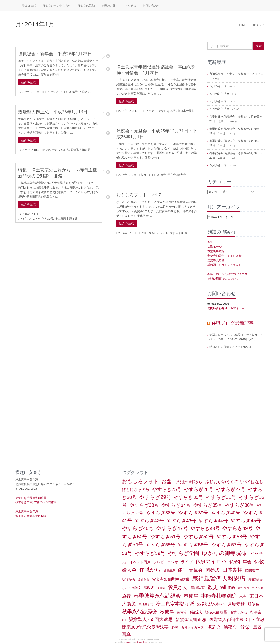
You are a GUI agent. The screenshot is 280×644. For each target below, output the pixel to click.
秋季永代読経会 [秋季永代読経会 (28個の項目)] (140, 612)
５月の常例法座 (220, 94)
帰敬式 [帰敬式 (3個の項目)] (149, 588)
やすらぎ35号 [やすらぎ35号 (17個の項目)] (208, 505)
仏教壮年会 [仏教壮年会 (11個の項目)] (240, 562)
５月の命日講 (218, 86)
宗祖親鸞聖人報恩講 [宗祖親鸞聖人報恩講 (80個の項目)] (219, 579)
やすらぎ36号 (69, 92)
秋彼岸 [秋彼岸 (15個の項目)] (167, 612)
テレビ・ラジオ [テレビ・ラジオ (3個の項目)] (166, 562)
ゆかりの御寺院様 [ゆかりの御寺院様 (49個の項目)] (224, 553)
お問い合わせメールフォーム (226, 308)
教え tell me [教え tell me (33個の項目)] (221, 587)
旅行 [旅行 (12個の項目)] (126, 596)
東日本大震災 (186, 111)
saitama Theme (142, 642)
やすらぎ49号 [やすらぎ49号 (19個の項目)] (238, 528)
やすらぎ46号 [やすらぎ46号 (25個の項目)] (138, 528)
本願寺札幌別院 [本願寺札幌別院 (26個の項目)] (219, 596)
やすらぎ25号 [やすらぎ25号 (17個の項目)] (167, 489)
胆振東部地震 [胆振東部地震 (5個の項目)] (216, 612)
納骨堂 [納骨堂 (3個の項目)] (182, 612)
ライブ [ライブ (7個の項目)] (187, 562)
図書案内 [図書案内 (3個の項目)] (252, 570)
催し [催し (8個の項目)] (182, 570)
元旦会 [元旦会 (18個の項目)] (196, 570)
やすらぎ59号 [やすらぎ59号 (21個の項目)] (150, 553)
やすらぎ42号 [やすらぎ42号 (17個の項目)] (150, 521)
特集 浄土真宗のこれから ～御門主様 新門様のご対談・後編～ (60, 173)
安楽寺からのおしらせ (57, 6)
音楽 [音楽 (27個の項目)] (245, 627)
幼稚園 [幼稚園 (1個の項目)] (161, 588)
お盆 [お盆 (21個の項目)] (167, 481)
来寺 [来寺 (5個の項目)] (243, 596)
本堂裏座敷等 (216, 251)
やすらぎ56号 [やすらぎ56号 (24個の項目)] (193, 545)
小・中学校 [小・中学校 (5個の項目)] (131, 588)
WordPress (128, 642)
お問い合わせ (151, 6)
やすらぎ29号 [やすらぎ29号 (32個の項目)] (155, 497)
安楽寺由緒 (29, 6)
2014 (255, 25)
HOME (242, 25)
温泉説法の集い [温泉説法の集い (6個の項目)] (211, 604)
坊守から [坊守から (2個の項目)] (129, 579)
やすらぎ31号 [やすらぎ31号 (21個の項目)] (221, 497)
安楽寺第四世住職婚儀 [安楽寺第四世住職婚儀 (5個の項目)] (171, 579)
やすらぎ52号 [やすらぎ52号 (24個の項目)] (199, 537)
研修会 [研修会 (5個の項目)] (253, 604)
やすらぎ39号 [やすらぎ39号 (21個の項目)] (193, 513)
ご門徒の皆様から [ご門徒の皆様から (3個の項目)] (188, 482)
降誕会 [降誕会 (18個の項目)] (214, 627)
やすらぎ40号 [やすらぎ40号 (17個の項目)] (226, 513)
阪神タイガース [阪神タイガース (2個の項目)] (192, 628)
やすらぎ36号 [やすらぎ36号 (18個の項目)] (240, 505)
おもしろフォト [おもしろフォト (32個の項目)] (140, 481)
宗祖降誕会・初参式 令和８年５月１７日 (236, 74)
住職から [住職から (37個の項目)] (150, 570)
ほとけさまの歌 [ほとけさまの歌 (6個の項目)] (136, 490)
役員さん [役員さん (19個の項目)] (178, 587)
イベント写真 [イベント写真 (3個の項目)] (140, 562)
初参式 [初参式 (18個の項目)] (213, 570)
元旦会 (172, 175)
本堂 (210, 242)
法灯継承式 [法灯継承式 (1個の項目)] (146, 604)
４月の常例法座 (220, 109)
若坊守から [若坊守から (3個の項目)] (239, 612)
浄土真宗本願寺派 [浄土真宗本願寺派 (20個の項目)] (175, 604)
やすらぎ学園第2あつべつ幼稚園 (36, 502)
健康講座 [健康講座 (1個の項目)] (169, 571)
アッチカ (131, 6)
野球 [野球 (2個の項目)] (175, 628)
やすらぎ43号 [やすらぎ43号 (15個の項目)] (181, 521)
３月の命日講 (218, 165)
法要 (47, 150)
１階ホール (214, 247)
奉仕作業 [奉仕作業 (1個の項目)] (144, 580)
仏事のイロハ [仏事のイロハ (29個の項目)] (211, 561)
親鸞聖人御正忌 (81, 150)
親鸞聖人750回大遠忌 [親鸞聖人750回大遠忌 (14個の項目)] (151, 619)
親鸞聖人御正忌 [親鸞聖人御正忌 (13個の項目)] (191, 619)
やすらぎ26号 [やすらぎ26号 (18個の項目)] (199, 489)
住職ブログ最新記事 (233, 323)
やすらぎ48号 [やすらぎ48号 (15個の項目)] (205, 528)
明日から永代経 (219, 347)
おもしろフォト (158, 233)
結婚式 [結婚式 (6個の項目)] (196, 612)
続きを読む (28, 82)
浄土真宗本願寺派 (66, 219)
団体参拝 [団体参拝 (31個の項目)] (232, 570)
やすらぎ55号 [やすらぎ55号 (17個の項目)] (160, 545)
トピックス (52, 92)
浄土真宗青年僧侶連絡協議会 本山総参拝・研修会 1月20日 (156, 70)
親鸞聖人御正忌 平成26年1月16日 (53, 112)
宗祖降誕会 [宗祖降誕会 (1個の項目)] (255, 580)
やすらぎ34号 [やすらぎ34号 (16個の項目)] (176, 505)
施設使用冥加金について (223, 279)
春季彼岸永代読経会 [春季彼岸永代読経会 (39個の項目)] (157, 596)
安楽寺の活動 (86, 6)
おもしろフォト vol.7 (139, 195)
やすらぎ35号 (45, 219)
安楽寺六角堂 (216, 260)
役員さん (85, 92)
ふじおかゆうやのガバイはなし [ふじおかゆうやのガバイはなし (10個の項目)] (234, 482)
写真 (144, 233)
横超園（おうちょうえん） (224, 265)
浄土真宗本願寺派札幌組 (31, 516)
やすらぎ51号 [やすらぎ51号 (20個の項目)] (165, 537)
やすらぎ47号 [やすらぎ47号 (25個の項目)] (172, 528)
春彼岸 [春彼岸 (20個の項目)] (191, 596)
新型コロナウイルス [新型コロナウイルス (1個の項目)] (250, 588)
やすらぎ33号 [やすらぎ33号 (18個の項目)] (144, 505)
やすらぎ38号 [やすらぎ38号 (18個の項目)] (161, 513)
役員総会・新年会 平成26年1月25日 (55, 54)
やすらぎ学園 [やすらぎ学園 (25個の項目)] (184, 553)
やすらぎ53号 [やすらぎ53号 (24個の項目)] (232, 537)
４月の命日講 (218, 101)
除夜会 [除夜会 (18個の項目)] (230, 627)
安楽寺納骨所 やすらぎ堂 (224, 256)
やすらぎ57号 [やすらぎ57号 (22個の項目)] (226, 545)
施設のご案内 (110, 6)
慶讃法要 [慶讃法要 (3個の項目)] (198, 588)
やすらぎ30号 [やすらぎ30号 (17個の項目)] (188, 497)
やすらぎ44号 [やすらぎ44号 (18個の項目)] (213, 521)
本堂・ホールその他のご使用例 (227, 274)
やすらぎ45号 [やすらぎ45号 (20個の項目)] (246, 521)
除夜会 (182, 175)
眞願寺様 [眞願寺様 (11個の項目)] (236, 604)
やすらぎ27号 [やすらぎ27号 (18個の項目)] (231, 489)
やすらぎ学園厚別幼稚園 (31, 498)
